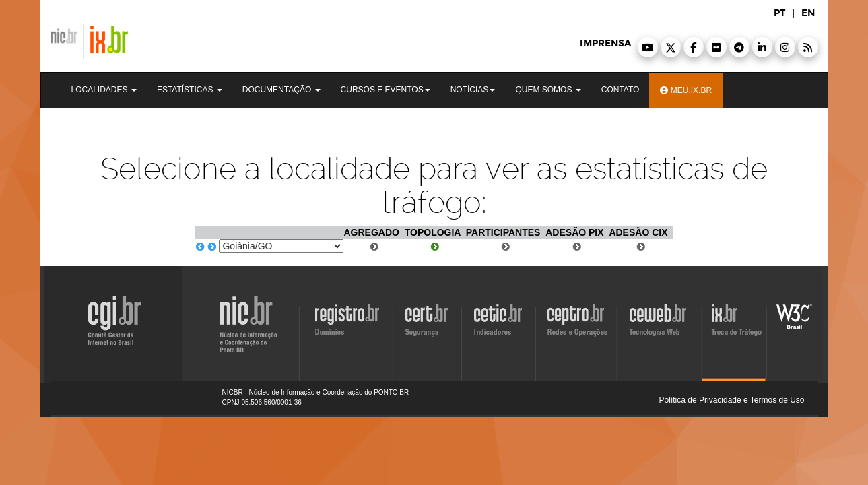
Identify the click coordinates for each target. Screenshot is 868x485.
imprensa (605, 43)
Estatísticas (190, 90)
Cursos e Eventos (386, 90)
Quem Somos (548, 90)
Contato (621, 90)
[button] (648, 47)
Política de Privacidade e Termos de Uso (732, 400)
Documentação (281, 90)
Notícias (473, 90)
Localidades (104, 90)
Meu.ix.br (686, 90)
